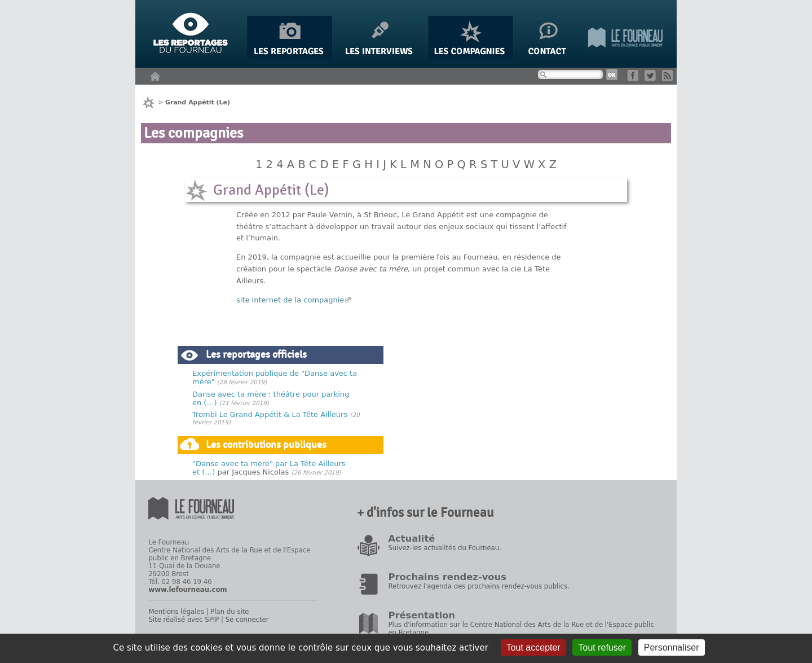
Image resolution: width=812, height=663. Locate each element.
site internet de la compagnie (290, 300)
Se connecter (247, 620)
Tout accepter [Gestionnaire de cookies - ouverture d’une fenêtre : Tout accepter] (533, 647)
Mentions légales (176, 612)
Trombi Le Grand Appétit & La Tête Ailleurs (270, 414)
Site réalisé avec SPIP (184, 620)
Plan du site (230, 612)
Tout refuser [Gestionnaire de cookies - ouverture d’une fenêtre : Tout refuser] (602, 647)
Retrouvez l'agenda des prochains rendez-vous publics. (478, 586)
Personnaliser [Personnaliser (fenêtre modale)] (672, 647)
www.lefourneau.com (187, 590)
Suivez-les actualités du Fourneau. (444, 548)
